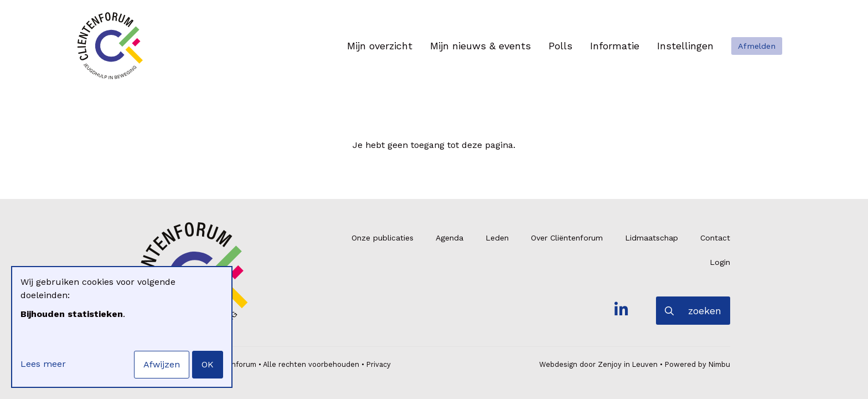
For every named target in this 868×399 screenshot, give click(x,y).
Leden (497, 238)
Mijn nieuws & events (480, 46)
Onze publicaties (383, 238)
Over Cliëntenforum (567, 238)
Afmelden (757, 46)
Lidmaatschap (652, 238)
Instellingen (685, 46)
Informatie (615, 46)
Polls (560, 46)
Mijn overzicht (380, 46)
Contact (715, 238)
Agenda (449, 238)
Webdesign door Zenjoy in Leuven (598, 364)
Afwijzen (162, 364)
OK (208, 364)
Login (720, 262)
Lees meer (43, 364)
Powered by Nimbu (697, 364)
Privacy (379, 364)
